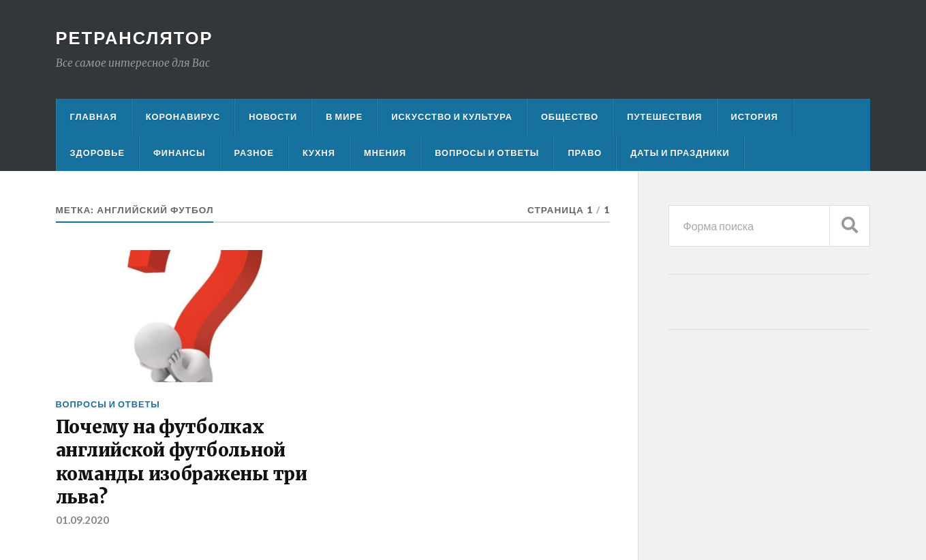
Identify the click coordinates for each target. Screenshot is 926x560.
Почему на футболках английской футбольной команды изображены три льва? (182, 462)
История (755, 116)
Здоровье (97, 153)
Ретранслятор (135, 37)
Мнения (385, 153)
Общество (570, 116)
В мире (344, 116)
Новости (273, 116)
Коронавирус (183, 116)
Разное (254, 153)
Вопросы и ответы (487, 153)
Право (585, 153)
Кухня (319, 153)
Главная (94, 116)
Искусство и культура (452, 116)
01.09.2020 (82, 520)
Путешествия (664, 116)
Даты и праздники (680, 153)
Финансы (180, 153)
